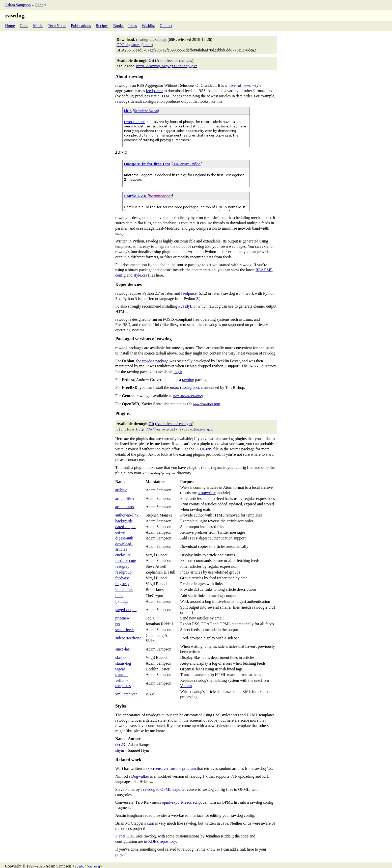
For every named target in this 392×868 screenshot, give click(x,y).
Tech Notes (57, 26)
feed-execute (126, 557)
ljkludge (122, 597)
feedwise (122, 574)
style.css (140, 275)
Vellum (186, 681)
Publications (81, 26)
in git (178, 371)
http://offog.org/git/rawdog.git (167, 66)
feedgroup (123, 568)
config (120, 275)
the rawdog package (152, 360)
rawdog (188, 379)
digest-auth (124, 534)
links (119, 591)
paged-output (126, 605)
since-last (123, 645)
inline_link (124, 585)
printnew (122, 614)
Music (38, 26)
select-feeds (125, 625)
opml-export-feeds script (182, 798)
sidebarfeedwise (128, 633)
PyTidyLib (187, 306)
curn (151, 819)
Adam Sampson (18, 5)
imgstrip (122, 580)
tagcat (120, 664)
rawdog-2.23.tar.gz (151, 39)
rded (149, 811)
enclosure (123, 551)
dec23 (120, 740)
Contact (166, 26)
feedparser (154, 90)
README (264, 269)
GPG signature (129, 45)
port (185, 386)
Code (39, 5)
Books (118, 26)
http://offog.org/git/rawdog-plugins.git (175, 427)
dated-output (125, 523)
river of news (240, 85)
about (147, 45)
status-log (123, 659)
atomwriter (207, 489)
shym (120, 746)
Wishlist (148, 26)
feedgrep (122, 562)
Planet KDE (125, 832)
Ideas (133, 26)
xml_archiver (126, 689)
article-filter (125, 494)
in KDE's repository (160, 837)
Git (151, 60)
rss (118, 619)
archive (121, 486)
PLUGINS (204, 446)
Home (10, 26)
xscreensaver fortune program (172, 764)
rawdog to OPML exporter (164, 785)
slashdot (122, 653)
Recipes (102, 26)
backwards (124, 517)
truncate (122, 670)
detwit (120, 528)
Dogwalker (140, 772)
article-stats (125, 503)
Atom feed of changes (174, 60)
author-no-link (127, 511)
